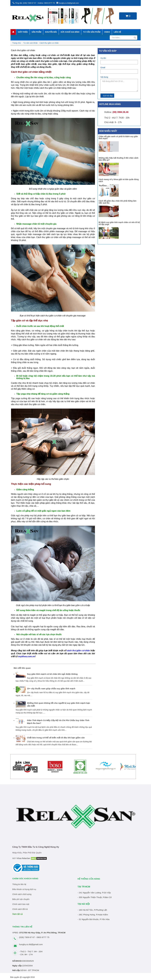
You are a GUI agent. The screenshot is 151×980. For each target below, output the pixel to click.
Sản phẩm (36, 32)
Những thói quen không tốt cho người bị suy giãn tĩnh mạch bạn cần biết (59, 704)
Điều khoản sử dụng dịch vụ (24, 889)
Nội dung (104, 77)
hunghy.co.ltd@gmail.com (69, 3)
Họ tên (103, 58)
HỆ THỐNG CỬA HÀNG (89, 879)
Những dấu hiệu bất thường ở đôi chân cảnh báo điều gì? (119, 159)
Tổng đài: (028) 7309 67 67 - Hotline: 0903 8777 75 (35, 3)
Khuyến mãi (51, 32)
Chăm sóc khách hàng (25, 878)
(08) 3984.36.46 (121, 112)
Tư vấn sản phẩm (92, 32)
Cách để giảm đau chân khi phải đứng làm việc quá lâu (118, 202)
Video (107, 32)
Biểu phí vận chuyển (21, 899)
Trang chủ (17, 43)
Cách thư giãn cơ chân (49, 43)
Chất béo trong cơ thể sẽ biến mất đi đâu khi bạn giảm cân (56, 738)
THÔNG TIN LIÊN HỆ (22, 927)
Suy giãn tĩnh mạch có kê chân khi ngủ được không (52, 674)
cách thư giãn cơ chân (78, 651)
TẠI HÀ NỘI (84, 904)
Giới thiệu (23, 32)
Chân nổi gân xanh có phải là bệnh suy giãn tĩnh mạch (118, 137)
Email (103, 67)
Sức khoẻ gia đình (70, 32)
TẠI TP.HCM (84, 887)
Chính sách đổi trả (20, 909)
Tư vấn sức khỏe (31, 43)
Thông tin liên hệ (19, 884)
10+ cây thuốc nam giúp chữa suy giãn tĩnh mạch (51, 689)
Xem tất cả (18, 914)
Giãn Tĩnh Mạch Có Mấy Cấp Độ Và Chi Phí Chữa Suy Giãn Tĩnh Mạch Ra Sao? (58, 722)
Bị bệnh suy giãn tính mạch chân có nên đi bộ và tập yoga (119, 223)
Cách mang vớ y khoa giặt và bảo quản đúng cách (119, 180)
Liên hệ (117, 32)
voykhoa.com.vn (26, 656)
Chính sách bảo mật (21, 904)
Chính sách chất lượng (22, 894)
